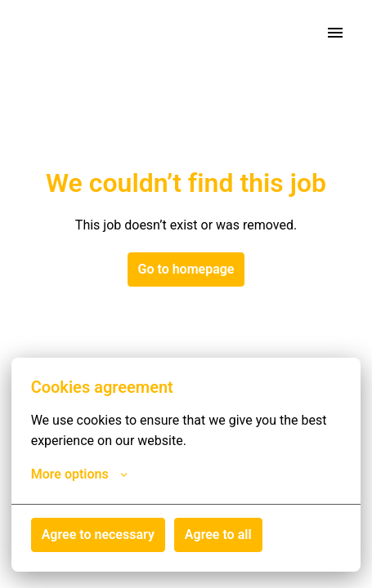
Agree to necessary (98, 535)
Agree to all (218, 535)
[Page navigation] (335, 33)
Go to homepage (186, 269)
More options (79, 474)
